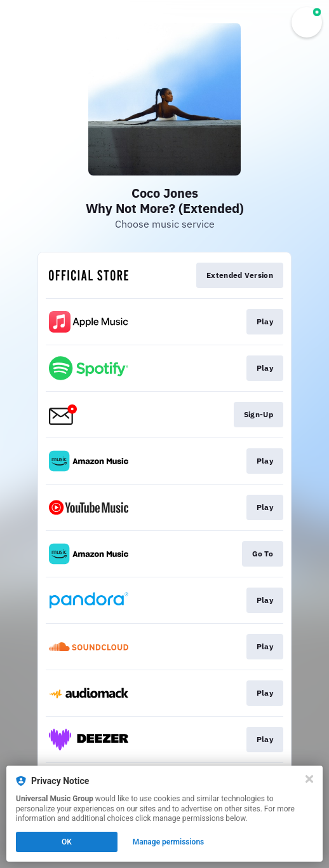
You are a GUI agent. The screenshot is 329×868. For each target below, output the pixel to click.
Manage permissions (169, 842)
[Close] (309, 779)
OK (67, 842)
